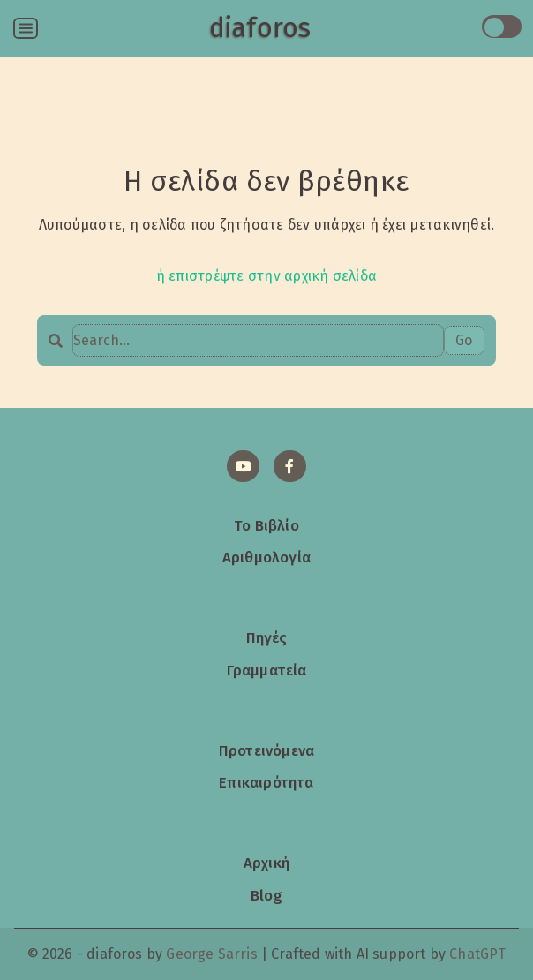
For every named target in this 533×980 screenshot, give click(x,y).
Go (464, 340)
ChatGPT (477, 954)
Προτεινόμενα (266, 750)
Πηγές (267, 637)
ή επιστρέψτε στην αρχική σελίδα (266, 276)
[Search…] (258, 340)
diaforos (260, 28)
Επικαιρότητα (266, 782)
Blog (266, 895)
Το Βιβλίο (266, 525)
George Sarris (211, 954)
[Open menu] (26, 28)
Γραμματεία (267, 670)
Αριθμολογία (266, 557)
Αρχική (266, 863)
